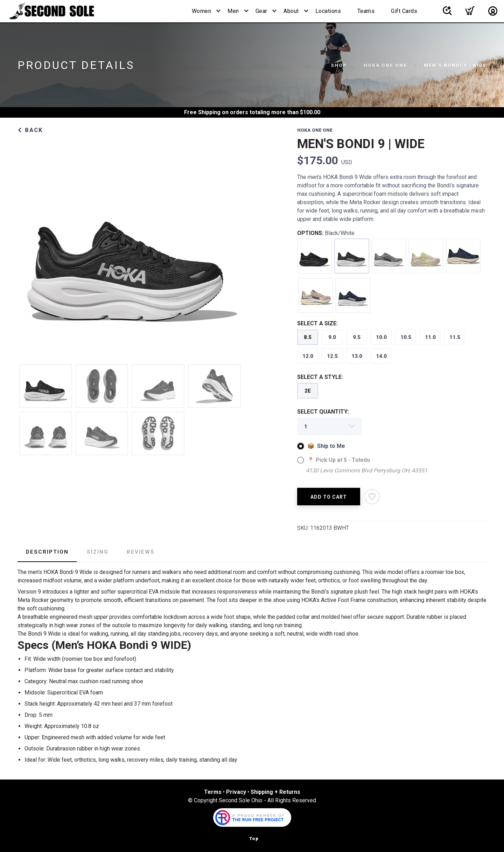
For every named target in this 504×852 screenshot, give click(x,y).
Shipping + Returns (275, 792)
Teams (366, 11)
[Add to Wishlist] (372, 497)
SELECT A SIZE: (317, 323)
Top (254, 839)
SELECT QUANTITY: (323, 412)
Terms (213, 792)
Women (202, 11)
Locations (328, 11)
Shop (339, 65)
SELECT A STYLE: (320, 377)
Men (233, 11)
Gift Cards (404, 11)
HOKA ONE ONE (385, 65)
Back (30, 130)
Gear (261, 11)
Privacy (236, 792)
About (291, 11)
